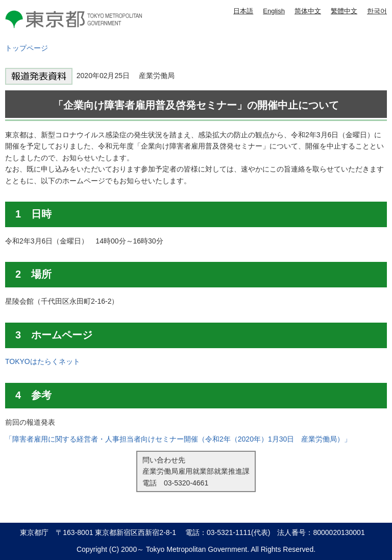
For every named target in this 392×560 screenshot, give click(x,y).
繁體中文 (344, 11)
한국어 (377, 11)
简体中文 (308, 11)
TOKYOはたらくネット (43, 361)
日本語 (243, 11)
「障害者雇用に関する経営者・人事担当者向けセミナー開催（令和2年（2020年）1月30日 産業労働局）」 (178, 439)
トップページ (27, 48)
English (274, 11)
